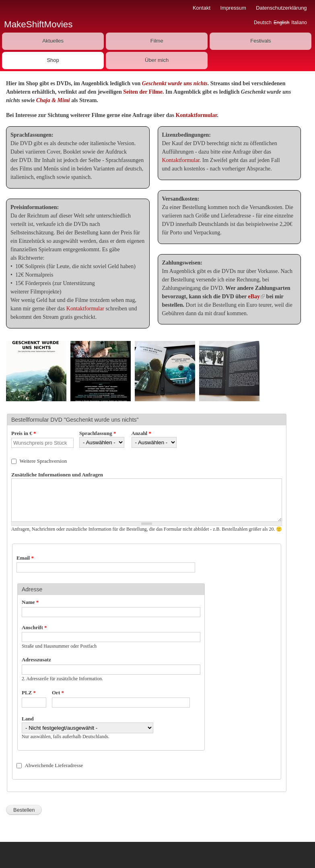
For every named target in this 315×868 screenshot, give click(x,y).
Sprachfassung (98, 433)
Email (25, 558)
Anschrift (34, 627)
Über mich (157, 60)
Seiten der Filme (143, 92)
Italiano (299, 23)
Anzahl (141, 433)
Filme (157, 41)
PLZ (29, 693)
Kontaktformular (196, 115)
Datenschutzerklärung (281, 8)
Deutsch (263, 23)
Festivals (260, 41)
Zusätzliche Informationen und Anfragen (57, 475)
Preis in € (24, 433)
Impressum (233, 8)
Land (28, 719)
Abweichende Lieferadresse (54, 765)
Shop (53, 60)
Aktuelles (53, 41)
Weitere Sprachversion (43, 461)
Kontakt (202, 8)
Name (30, 602)
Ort (58, 693)
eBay (257, 297)
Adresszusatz (36, 660)
